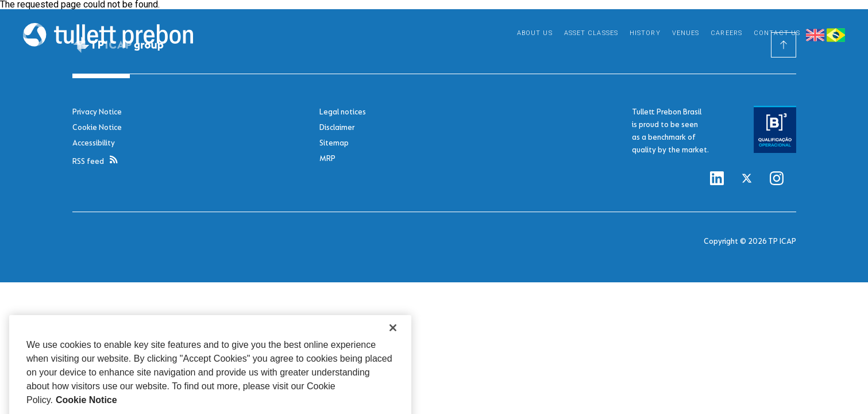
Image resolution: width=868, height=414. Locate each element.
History (645, 33)
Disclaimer (337, 127)
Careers (726, 33)
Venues (686, 33)
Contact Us (777, 33)
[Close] (393, 337)
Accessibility (94, 143)
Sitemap (334, 143)
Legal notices (343, 112)
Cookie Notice (97, 127)
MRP (327, 158)
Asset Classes (591, 33)
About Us (535, 33)
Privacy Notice (97, 112)
